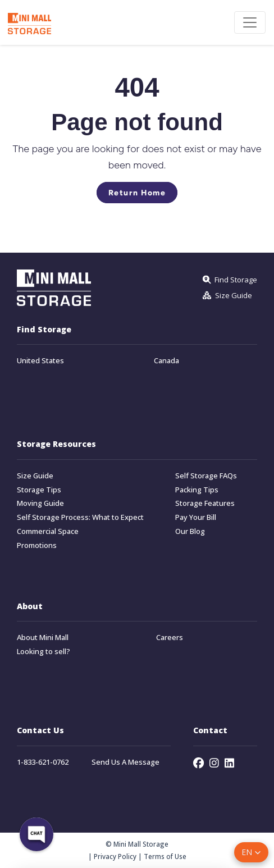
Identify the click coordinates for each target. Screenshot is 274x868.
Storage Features (205, 503)
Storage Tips (39, 490)
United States (40, 361)
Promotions (37, 545)
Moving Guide (40, 503)
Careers (170, 638)
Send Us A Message (125, 762)
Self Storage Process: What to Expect (80, 517)
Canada (166, 361)
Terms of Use (165, 856)
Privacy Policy (115, 856)
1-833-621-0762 (43, 762)
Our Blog (190, 531)
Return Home (137, 193)
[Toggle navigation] (250, 22)
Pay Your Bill (196, 517)
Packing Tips (197, 490)
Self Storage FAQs (206, 476)
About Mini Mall (43, 638)
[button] (251, 852)
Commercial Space (48, 531)
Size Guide (35, 476)
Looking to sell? (44, 652)
